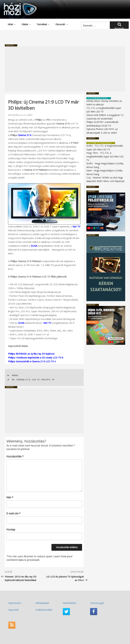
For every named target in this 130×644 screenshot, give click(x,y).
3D (13, 380)
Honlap (11, 529)
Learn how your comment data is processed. (40, 558)
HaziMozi (16, 4)
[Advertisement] (65, 69)
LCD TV (36, 380)
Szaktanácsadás (44, 610)
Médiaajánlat (42, 603)
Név (10, 497)
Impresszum (15, 603)
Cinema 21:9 (25, 135)
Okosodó (62, 24)
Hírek (12, 24)
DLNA (34, 246)
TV (53, 380)
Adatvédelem (70, 603)
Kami (89, 170)
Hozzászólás (15, 456)
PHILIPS (46, 380)
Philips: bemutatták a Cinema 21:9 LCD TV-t (32, 361)
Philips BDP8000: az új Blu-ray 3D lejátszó (31, 354)
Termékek (43, 24)
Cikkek (26, 24)
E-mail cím (13, 513)
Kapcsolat (13, 610)
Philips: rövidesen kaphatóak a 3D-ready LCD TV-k (36, 357)
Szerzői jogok (97, 603)
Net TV (76, 226)
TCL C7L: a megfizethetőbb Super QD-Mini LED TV (105, 156)
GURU (29, 115)
